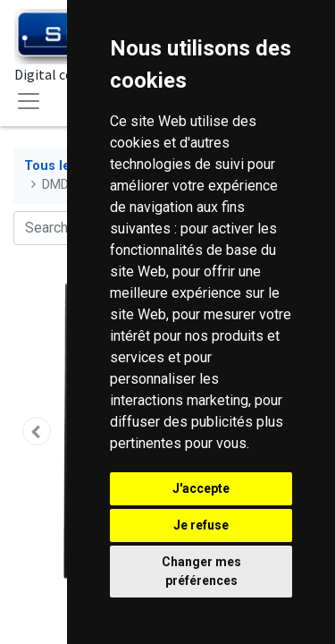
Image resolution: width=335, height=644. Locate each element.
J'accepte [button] (201, 488)
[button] (37, 431)
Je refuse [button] (201, 525)
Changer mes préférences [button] (201, 571)
